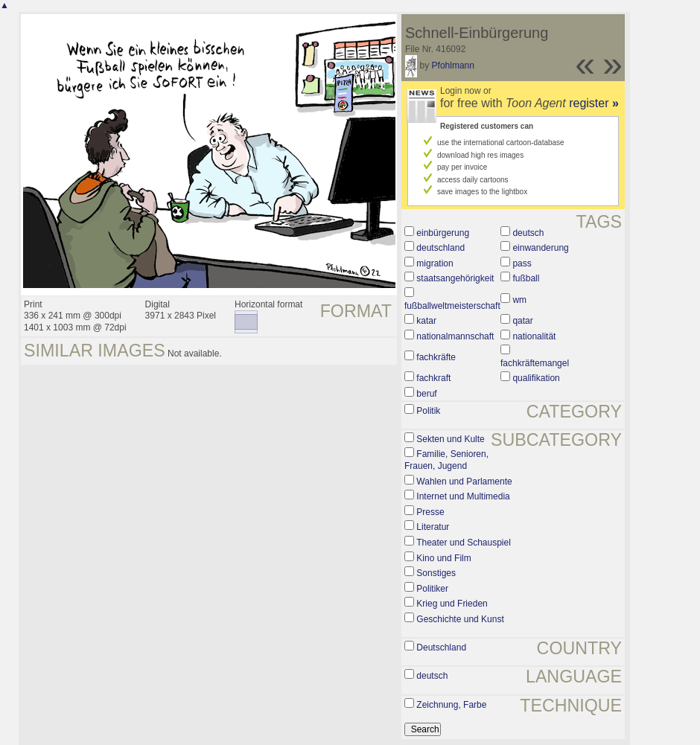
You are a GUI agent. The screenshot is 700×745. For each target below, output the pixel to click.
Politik (428, 411)
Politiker (432, 589)
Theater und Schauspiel (464, 543)
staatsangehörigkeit (455, 278)
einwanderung (540, 248)
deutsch (528, 233)
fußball (526, 278)
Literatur (433, 527)
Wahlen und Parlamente (464, 482)
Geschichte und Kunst (460, 619)
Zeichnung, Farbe (451, 705)
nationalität (534, 336)
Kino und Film (443, 558)
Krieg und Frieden (452, 604)
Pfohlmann (453, 65)
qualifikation (536, 378)
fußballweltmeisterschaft (452, 306)
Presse (430, 512)
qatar (522, 321)
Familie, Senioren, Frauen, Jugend (446, 460)
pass (522, 263)
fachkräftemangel (535, 363)
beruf (426, 394)
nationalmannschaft (455, 336)
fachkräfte (436, 357)
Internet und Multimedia (463, 496)
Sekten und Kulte (450, 439)
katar (426, 321)
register (594, 103)
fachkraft (433, 378)
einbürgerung (443, 233)
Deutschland (441, 648)
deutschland (440, 248)
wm (519, 300)
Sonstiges (436, 573)
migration (435, 263)
